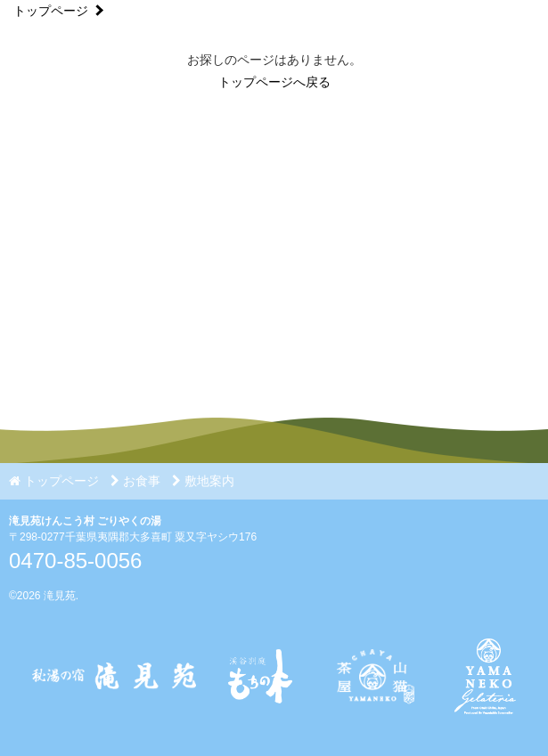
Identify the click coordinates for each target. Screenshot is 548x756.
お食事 (135, 481)
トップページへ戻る (274, 82)
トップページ (51, 11)
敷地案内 (203, 481)
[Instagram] (373, 721)
